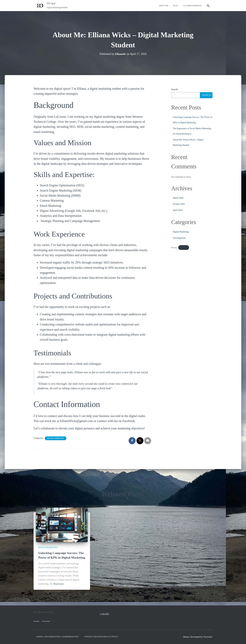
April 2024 (178, 210)
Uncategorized (179, 238)
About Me (163, 6)
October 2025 (179, 204)
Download (184, 248)
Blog (176, 6)
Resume (174, 248)
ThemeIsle (208, 637)
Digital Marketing (56, 438)
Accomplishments (192, 6)
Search (175, 89)
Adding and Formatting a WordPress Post (57, 637)
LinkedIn (104, 614)
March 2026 (178, 198)
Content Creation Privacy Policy (101, 637)
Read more (59, 584)
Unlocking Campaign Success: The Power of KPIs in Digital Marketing (60, 553)
